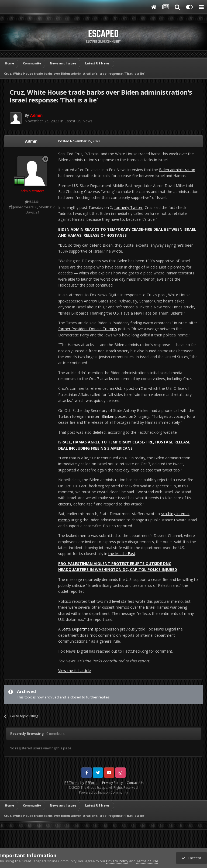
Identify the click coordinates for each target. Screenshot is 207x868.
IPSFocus (92, 783)
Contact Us (135, 783)
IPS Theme (72, 783)
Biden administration (177, 170)
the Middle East (122, 554)
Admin (31, 141)
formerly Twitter (128, 207)
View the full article (75, 671)
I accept (192, 858)
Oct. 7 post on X (129, 388)
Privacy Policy (112, 783)
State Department (77, 629)
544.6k (32, 202)
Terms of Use (147, 861)
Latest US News (78, 121)
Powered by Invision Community (103, 792)
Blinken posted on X (119, 416)
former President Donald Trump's (88, 329)
